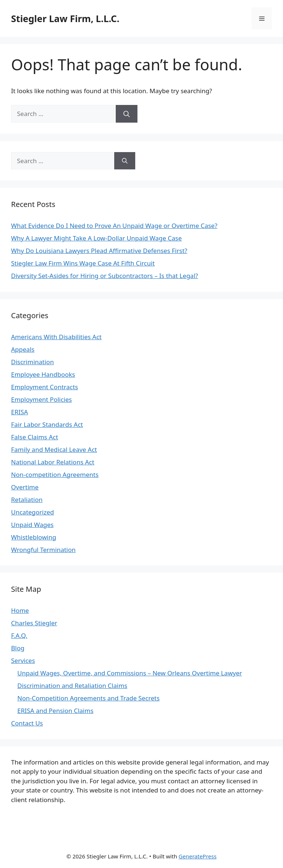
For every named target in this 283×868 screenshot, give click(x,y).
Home (20, 610)
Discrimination (32, 362)
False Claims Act (35, 437)
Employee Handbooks (43, 374)
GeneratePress (198, 856)
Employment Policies (41, 399)
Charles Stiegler (34, 623)
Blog (18, 648)
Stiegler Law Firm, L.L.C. (65, 18)
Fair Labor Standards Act (47, 424)
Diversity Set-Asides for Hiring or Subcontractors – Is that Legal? (104, 276)
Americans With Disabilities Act (56, 337)
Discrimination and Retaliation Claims (72, 686)
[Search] (127, 114)
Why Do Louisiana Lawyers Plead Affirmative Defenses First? (99, 251)
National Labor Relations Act (53, 462)
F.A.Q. (19, 635)
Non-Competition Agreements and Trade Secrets (88, 698)
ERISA (20, 412)
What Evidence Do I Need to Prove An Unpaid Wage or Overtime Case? (114, 226)
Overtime (25, 487)
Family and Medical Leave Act (54, 449)
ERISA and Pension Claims (55, 711)
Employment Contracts (45, 387)
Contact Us (27, 723)
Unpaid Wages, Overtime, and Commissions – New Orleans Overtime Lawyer (130, 673)
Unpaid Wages (32, 525)
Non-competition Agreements (55, 475)
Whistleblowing (34, 537)
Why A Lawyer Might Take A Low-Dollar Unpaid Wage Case (96, 238)
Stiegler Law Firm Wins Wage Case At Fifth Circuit (83, 263)
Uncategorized (33, 512)
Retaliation (27, 500)
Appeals (23, 349)
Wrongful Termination (43, 550)
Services (23, 660)
